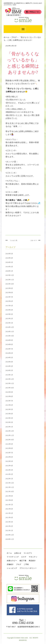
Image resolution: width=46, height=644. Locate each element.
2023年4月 (9, 414)
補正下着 (23, 561)
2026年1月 (9, 271)
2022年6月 (9, 457)
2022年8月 (9, 448)
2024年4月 (9, 362)
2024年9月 (9, 340)
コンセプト (28, 553)
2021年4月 (9, 518)
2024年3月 (9, 366)
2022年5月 (9, 461)
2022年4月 (9, 466)
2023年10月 (10, 388)
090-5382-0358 (23, 623)
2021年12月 (10, 483)
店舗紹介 (10, 564)
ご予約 (26, 564)
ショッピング (12, 568)
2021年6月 (9, 509)
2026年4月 (9, 258)
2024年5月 (9, 358)
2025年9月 (9, 288)
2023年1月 (9, 427)
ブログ (19, 564)
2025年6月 (9, 301)
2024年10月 (10, 336)
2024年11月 (10, 332)
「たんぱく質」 (14, 240)
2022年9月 (9, 444)
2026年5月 (9, 254)
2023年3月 (9, 418)
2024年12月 (10, 327)
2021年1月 (9, 531)
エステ (24, 557)
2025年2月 (9, 319)
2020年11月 (10, 539)
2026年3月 (9, 262)
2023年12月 (10, 379)
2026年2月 (9, 267)
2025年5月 (9, 306)
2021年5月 (9, 513)
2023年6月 (9, 405)
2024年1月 (9, 375)
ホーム (9, 553)
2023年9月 (9, 392)
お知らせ (18, 553)
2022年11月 (10, 435)
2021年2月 (9, 526)
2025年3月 (9, 314)
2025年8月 (9, 293)
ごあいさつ (34, 240)
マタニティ (33, 557)
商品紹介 (32, 561)
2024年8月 (9, 344)
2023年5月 (9, 409)
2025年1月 (9, 323)
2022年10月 (10, 440)
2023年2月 (9, 422)
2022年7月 (9, 453)
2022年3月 (9, 470)
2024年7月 (9, 349)
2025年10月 (10, 284)
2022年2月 (9, 474)
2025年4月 (9, 310)
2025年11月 (10, 280)
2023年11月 (10, 383)
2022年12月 (10, 431)
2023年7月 (9, 401)
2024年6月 (9, 353)
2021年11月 (10, 487)
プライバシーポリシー (28, 568)
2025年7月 (9, 297)
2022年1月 (9, 479)
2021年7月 (9, 505)
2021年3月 (9, 522)
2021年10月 (10, 492)
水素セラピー (12, 561)
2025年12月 (10, 275)
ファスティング (13, 557)
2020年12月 (10, 535)
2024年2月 (9, 370)
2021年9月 (9, 496)
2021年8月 (9, 500)
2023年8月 (9, 396)
